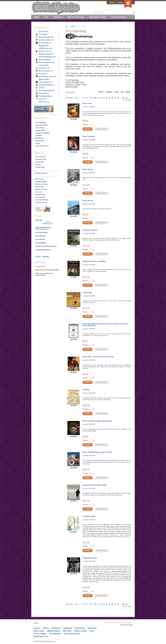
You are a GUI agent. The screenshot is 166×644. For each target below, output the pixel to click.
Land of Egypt (87, 293)
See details (74, 119)
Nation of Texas (40, 195)
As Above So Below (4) (45, 40)
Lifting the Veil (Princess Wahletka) (94, 261)
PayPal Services (80, 628)
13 (104, 98)
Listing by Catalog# (80, 631)
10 (96, 98)
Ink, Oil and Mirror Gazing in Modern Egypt (97, 421)
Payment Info (56, 628)
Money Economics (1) (44, 71)
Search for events (41, 159)
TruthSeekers (40, 141)
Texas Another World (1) (45, 90)
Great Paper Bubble (89, 516)
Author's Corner (39, 631)
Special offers (40, 162)
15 (109, 98)
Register (120, 2)
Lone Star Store (40, 197)
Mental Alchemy (88, 169)
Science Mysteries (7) (44, 82)
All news (38, 256)
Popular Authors (44, 79)
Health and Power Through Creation (94, 485)
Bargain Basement (41, 173)
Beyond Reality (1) (43, 43)
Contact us (37, 628)
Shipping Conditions (53, 631)
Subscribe (46, 256)
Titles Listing (67, 631)
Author (38, 143)
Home (37, 17)
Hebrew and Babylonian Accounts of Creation (97, 452)
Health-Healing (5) (43, 60)
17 (115, 98)
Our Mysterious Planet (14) (46, 76)
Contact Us (58, 17)
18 (118, 98)
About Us (46, 628)
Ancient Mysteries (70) (45, 37)
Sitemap (38, 165)
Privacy (92, 631)
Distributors (39, 138)
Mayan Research (88, 201)
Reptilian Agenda (41, 182)
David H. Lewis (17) (44, 51)
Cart (46, 17)
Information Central (97, 17)
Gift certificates (40, 157)
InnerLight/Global (41, 125)
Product (117, 92)
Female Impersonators (90, 558)
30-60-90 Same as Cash (41, 636)
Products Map (40, 167)
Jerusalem (86, 390)
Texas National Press (42, 146)
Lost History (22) (43, 68)
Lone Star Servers (41, 202)
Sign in (112, 2)
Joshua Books (40, 128)
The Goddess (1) (43, 93)
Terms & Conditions (40, 634)
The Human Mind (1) (44, 96)
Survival (40, 88)
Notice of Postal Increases (72, 634)
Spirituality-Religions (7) (45, 85)
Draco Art (39, 192)
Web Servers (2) (44, 102)
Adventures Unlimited (43, 133)
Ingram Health (40, 130)
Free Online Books (55, 634)
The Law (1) (41, 99)
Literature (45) (44, 65)
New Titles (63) (44, 31)
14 (107, 98)
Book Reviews (92, 628)
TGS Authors (42, 34)
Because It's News (41, 189)
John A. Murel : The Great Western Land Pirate (98, 357)
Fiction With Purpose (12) (47, 57)
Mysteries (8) (42, 74)
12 (101, 98)
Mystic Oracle (87, 103)
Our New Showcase (76, 17)
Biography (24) (44, 46)
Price (122, 92)
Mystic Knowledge (89, 136)
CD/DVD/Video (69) (45, 48)
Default (128, 92)
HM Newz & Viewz (42, 184)
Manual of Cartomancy (90, 230)
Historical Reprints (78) (45, 62)
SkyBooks (39, 136)
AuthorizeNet (68, 628)
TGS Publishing (41, 123)
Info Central (39, 179)
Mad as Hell (39, 187)
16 (112, 98)
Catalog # (110, 92)
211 (123, 98)
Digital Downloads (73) (46, 54)
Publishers (73, 26)
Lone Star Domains (42, 200)
